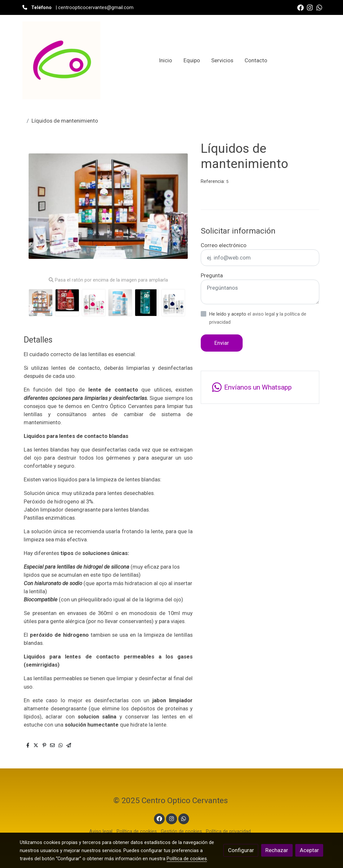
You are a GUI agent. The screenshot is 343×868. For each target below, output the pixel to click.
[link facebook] (300, 7)
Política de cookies (137, 831)
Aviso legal (101, 831)
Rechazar (277, 850)
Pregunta (212, 275)
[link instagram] (310, 7)
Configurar (241, 850)
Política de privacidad (228, 831)
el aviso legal (262, 314)
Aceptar (309, 850)
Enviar (222, 343)
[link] (61, 60)
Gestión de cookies (181, 831)
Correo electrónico (224, 245)
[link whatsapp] (319, 7)
